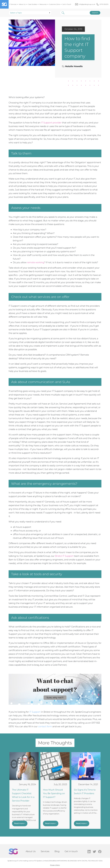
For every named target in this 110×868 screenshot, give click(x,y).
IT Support (35, 712)
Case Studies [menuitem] (33, 4)
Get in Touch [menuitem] (67, 4)
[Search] (75, 13)
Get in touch (71, 851)
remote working (36, 262)
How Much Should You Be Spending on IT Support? (54, 793)
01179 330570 (104, 4)
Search (94, 13)
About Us (31, 851)
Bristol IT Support (64, 556)
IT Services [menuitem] (13, 4)
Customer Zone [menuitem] (55, 4)
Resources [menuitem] (43, 4)
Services (45, 851)
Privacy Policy (55, 865)
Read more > (20, 823)
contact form (45, 726)
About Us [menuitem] (22, 4)
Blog (57, 851)
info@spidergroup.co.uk (87, 4)
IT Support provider (51, 123)
